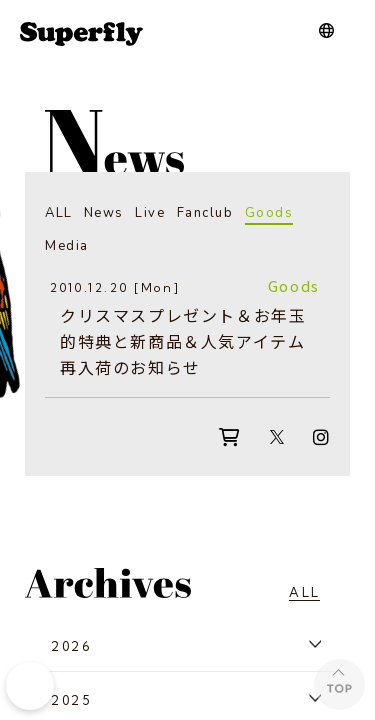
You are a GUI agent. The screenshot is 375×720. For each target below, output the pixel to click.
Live (150, 213)
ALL (59, 213)
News (104, 213)
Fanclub (205, 213)
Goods (269, 213)
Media (67, 246)
